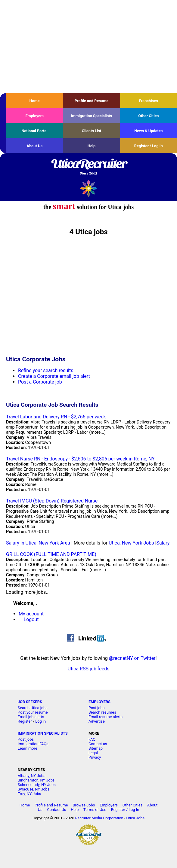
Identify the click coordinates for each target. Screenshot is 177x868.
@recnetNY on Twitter (132, 658)
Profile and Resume (92, 101)
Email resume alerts (106, 717)
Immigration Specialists (92, 116)
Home (35, 101)
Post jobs (96, 708)
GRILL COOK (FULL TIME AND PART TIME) (51, 554)
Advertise (97, 721)
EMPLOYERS (99, 702)
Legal (93, 753)
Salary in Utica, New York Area (38, 543)
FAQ (92, 739)
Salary (163, 543)
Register (25, 721)
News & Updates (148, 131)
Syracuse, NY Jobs (34, 789)
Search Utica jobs (33, 708)
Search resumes (102, 712)
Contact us (98, 744)
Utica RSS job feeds (89, 669)
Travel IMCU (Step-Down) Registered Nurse (52, 501)
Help (92, 146)
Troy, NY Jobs (29, 794)
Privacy (95, 757)
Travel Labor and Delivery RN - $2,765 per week (56, 417)
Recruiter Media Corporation (99, 818)
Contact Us (56, 810)
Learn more (28, 748)
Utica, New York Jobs (131, 543)
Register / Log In (149, 146)
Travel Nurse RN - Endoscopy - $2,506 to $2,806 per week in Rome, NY (80, 459)
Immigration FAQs (33, 744)
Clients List (92, 131)
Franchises (149, 101)
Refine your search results (46, 370)
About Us (34, 146)
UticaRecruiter (88, 167)
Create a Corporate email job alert (54, 376)
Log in (40, 721)
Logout (31, 619)
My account (31, 614)
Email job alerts (31, 717)
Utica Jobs (135, 818)
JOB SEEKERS (30, 702)
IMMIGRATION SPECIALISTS (43, 733)
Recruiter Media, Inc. (89, 188)
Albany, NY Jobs (32, 776)
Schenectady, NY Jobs (37, 785)
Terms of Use (95, 810)
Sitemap (96, 748)
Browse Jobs (84, 805)
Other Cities (148, 116)
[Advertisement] (88, 47)
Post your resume (33, 712)
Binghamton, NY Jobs (36, 780)
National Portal (34, 131)
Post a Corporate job (40, 382)
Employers (34, 116)
